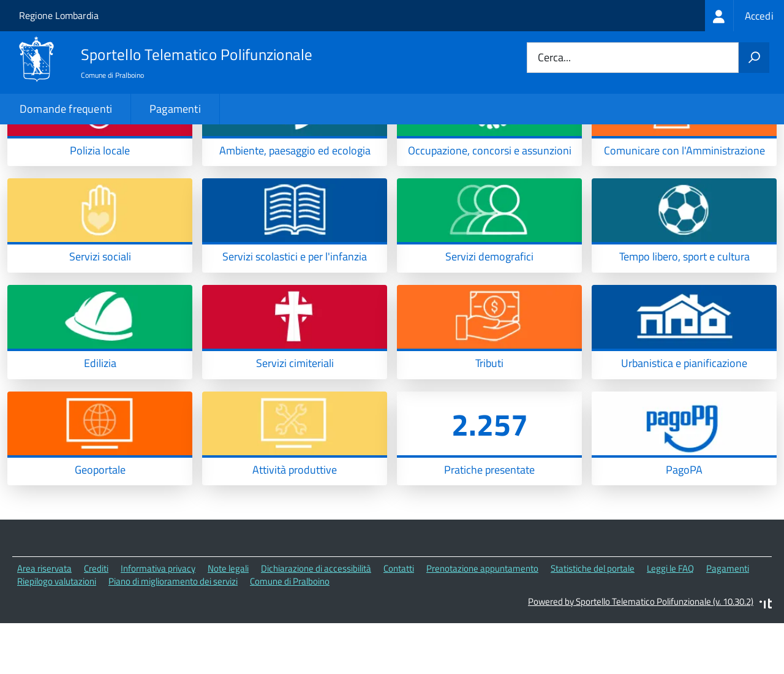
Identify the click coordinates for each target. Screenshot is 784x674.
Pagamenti (175, 109)
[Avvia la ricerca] (754, 58)
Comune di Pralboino (290, 633)
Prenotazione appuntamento (482, 621)
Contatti (399, 621)
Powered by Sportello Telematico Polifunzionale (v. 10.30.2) (641, 653)
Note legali (228, 621)
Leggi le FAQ (670, 621)
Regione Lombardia (59, 15)
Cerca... (554, 58)
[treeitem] (744, 16)
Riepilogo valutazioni (57, 633)
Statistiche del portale (593, 621)
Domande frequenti (66, 109)
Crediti (96, 621)
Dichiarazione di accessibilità (316, 621)
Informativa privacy (158, 621)
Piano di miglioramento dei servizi (173, 633)
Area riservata (44, 621)
